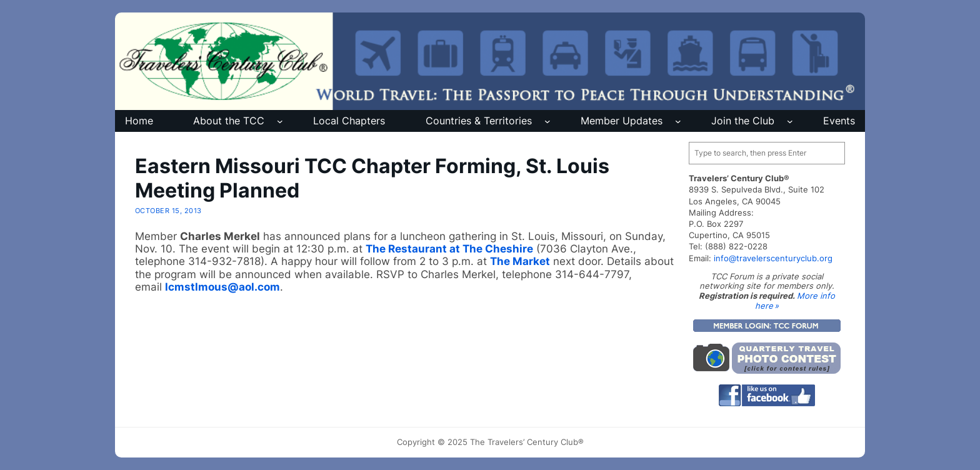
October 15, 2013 (168, 211)
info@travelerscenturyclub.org (773, 258)
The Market (520, 261)
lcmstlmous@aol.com (222, 287)
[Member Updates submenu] (678, 121)
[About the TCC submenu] (280, 121)
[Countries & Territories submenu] (547, 121)
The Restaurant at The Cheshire (449, 249)
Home (139, 121)
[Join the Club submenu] (790, 121)
